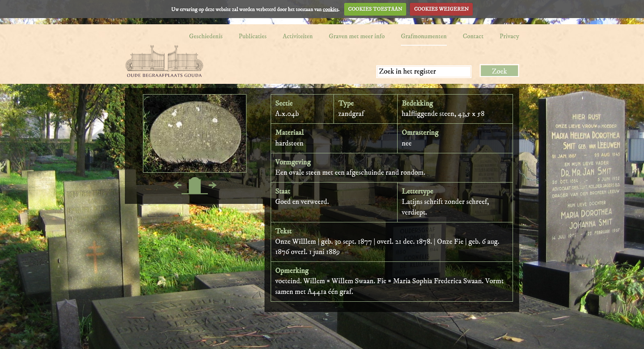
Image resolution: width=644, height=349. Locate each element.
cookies (331, 9)
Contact (473, 36)
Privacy (509, 36)
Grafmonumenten (424, 36)
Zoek (500, 72)
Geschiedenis (206, 36)
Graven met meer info (357, 36)
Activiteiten (298, 36)
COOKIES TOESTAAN (375, 9)
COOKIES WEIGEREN (441, 9)
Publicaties (253, 36)
